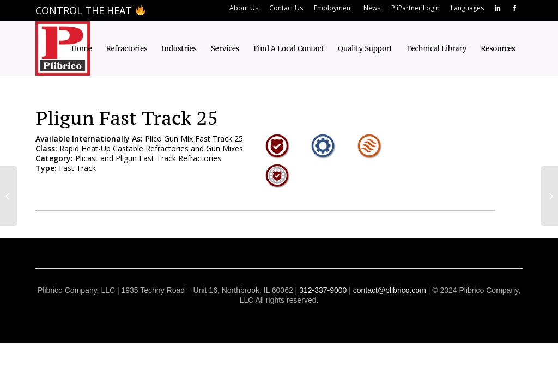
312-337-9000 (323, 290)
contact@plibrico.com (390, 290)
